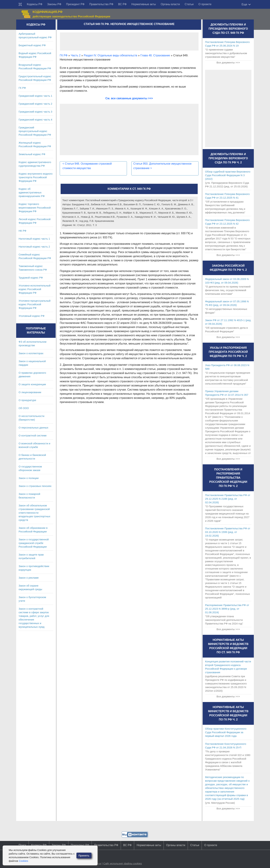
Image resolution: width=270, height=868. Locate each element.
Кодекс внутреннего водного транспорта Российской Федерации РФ (36, 177)
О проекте (205, 4)
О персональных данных (33, 428)
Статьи (189, 4)
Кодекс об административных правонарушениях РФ (32, 192)
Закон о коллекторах (31, 353)
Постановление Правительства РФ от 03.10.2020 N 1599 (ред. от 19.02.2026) (228, 532)
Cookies (23, 861)
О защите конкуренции (32, 384)
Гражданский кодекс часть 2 (35, 104)
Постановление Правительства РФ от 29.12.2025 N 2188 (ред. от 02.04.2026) (228, 499)
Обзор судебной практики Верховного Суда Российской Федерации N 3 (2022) (228, 175)
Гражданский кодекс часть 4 (35, 120)
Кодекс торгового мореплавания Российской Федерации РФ (35, 208)
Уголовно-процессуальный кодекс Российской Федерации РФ (35, 304)
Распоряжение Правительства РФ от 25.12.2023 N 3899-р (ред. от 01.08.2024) (227, 609)
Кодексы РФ (35, 4)
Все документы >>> (228, 62)
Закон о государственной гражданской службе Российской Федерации (34, 543)
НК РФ (22, 231)
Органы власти (170, 4)
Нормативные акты (144, 4)
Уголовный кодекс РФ (32, 316)
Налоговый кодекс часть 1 (34, 239)
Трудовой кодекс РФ (31, 278)
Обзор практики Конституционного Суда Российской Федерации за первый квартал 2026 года (226, 732)
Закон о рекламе (29, 578)
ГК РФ (22, 88)
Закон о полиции (29, 478)
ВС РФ (122, 4)
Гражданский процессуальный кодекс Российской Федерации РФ (35, 131)
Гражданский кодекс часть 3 (35, 112)
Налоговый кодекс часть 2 (34, 247)
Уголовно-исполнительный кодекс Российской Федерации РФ (35, 289)
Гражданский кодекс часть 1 (35, 96)
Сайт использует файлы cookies (123, 863)
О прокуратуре (27, 400)
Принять (84, 856)
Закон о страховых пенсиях (35, 486)
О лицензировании (30, 392)
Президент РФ (75, 4)
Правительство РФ (101, 4)
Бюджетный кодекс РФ (32, 45)
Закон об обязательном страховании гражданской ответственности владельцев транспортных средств (34, 513)
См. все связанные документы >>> (129, 98)
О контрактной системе (33, 435)
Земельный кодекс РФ (32, 154)
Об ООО (24, 408)
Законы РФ (54, 4)
